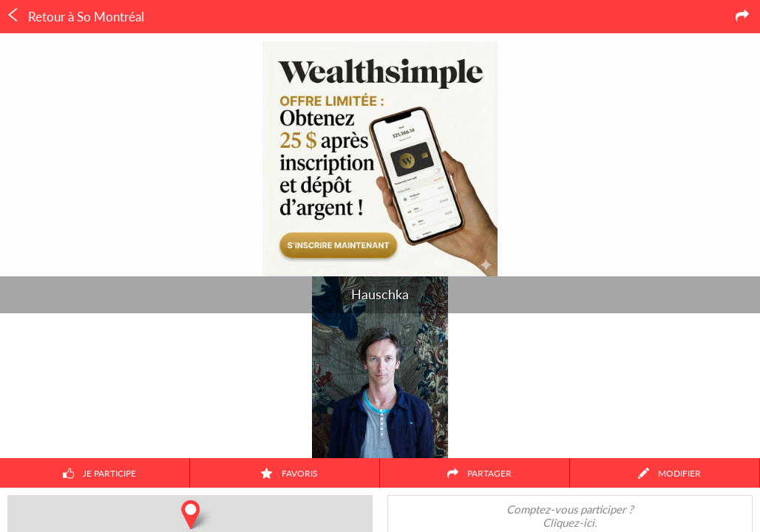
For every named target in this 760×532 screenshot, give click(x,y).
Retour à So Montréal (75, 16)
